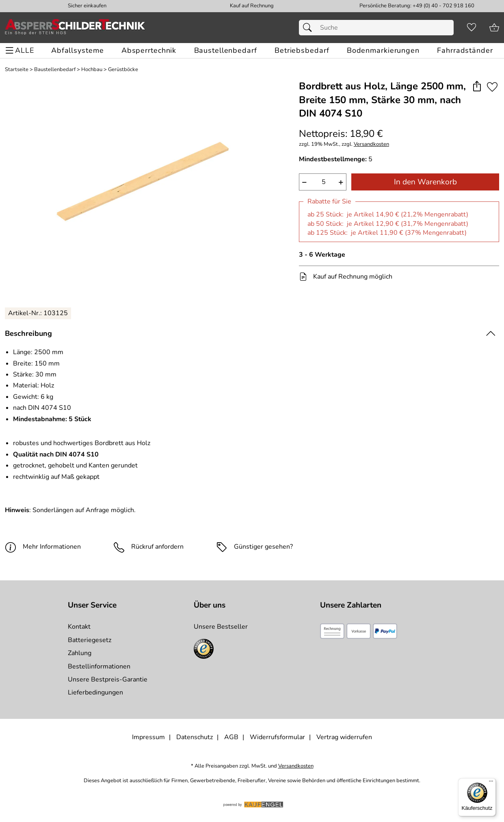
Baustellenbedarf (55, 70)
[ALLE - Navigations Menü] (21, 51)
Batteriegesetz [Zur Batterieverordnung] (90, 640)
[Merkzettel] (472, 28)
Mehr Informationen (43, 547)
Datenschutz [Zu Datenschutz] (195, 737)
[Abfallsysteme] (77, 51)
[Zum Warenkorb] (494, 28)
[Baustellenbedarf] (226, 51)
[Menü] (491, 783)
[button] (477, 87)
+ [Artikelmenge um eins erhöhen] (341, 182)
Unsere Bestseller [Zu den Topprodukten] (221, 627)
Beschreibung (28, 333)
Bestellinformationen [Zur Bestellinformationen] (99, 666)
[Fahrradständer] (465, 51)
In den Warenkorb (425, 182)
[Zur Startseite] (75, 28)
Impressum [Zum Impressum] (148, 737)
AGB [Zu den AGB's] (231, 737)
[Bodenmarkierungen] (383, 51)
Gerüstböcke (123, 70)
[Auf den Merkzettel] (492, 87)
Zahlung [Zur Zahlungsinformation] (80, 653)
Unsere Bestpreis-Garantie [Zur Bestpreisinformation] (108, 679)
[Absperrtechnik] (149, 51)
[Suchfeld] (376, 28)
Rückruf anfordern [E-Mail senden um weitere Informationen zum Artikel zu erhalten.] (157, 547)
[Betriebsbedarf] (302, 51)
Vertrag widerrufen (344, 737)
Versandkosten (371, 144)
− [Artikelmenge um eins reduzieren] (304, 182)
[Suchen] (309, 28)
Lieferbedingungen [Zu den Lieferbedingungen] (95, 692)
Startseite (17, 70)
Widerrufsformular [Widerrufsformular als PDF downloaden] (277, 737)
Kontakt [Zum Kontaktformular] (79, 627)
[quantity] (323, 182)
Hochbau (92, 70)
